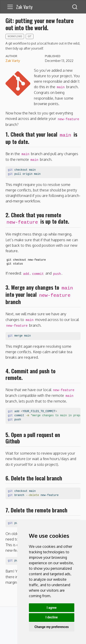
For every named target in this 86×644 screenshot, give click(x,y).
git (30, 36)
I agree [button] (51, 608)
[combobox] (75, 7)
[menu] (10, 7)
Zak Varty (13, 61)
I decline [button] (51, 617)
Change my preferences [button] (51, 627)
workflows (15, 36)
